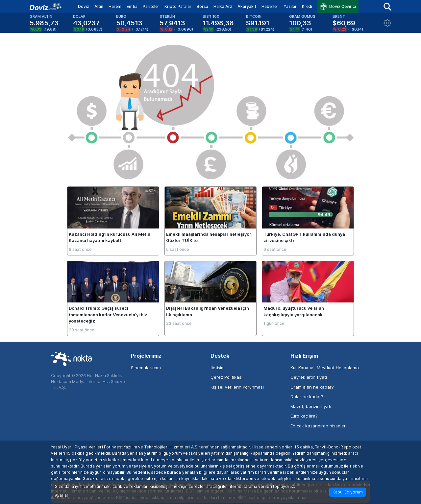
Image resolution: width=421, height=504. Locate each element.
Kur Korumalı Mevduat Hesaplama (325, 368)
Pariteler (151, 6)
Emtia (132, 6)
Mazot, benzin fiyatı (311, 406)
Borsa (202, 6)
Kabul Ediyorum (348, 492)
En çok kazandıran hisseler (318, 426)
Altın (99, 6)
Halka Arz (223, 6)
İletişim (218, 368)
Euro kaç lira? (304, 416)
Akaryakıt (247, 6)
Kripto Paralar (178, 6)
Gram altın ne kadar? (312, 387)
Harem (115, 6)
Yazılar (290, 6)
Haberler (270, 6)
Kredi (307, 6)
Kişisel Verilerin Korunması (237, 387)
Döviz (84, 6)
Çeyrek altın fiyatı (309, 377)
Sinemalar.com (146, 368)
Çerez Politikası (226, 377)
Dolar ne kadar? (307, 396)
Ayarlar (62, 495)
